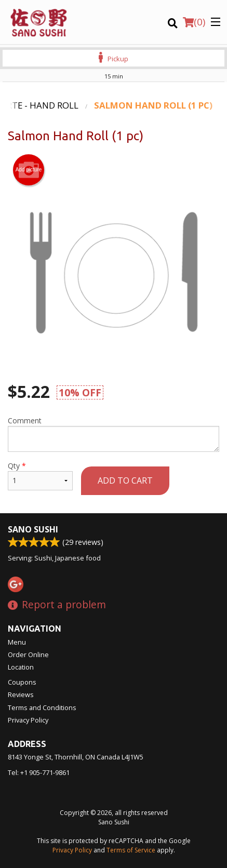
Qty (40, 476)
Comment (113, 434)
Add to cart (125, 480)
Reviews (21, 695)
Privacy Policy (28, 720)
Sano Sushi (33, 529)
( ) (194, 22)
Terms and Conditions (42, 707)
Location (21, 667)
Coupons (22, 682)
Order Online (28, 655)
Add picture (29, 170)
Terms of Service (131, 850)
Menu (17, 642)
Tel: (39, 772)
